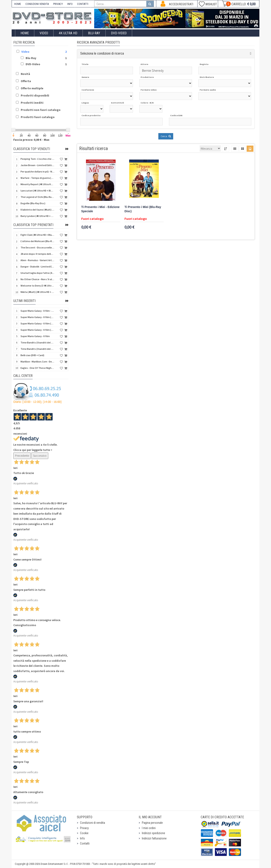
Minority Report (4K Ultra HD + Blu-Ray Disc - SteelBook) (37, 184)
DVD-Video (119, 33)
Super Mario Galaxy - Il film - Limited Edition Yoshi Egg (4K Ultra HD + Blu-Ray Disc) (37, 311)
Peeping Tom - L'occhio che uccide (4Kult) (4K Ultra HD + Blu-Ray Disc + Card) (37, 159)
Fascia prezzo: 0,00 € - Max (31, 140)
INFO (70, 4)
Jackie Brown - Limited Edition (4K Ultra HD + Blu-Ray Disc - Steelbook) (37, 165)
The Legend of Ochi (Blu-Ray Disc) (37, 197)
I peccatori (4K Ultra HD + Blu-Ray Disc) (37, 191)
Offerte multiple (32, 88)
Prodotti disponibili (35, 95)
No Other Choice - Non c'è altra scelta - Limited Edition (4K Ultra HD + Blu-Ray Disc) (37, 279)
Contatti (85, 843)
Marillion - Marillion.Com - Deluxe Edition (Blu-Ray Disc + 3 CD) (37, 362)
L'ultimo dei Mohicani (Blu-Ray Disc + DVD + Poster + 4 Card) (37, 241)
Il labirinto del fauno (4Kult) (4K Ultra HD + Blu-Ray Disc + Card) (37, 210)
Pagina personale (152, 823)
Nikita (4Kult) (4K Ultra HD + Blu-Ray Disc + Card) (37, 292)
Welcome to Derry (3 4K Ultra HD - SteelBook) (37, 286)
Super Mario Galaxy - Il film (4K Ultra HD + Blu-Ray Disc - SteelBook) (37, 317)
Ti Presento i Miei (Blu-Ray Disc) (143, 209)
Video (44, 33)
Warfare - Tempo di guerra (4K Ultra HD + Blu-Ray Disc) (37, 178)
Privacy (84, 828)
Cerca (166, 136)
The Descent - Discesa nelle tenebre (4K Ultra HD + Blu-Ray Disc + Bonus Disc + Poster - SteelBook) (37, 247)
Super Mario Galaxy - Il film (35, 336)
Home (25, 33)
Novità (25, 74)
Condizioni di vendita (93, 823)
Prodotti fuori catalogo (38, 117)
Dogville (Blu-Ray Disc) (33, 203)
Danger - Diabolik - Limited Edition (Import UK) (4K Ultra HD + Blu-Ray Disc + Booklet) (37, 267)
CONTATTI (83, 4)
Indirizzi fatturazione (154, 838)
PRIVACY (58, 4)
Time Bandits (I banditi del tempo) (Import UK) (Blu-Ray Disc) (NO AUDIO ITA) (37, 342)
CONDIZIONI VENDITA (37, 4)
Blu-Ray (94, 33)
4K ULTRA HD (68, 33)
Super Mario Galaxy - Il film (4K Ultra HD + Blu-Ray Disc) (37, 323)
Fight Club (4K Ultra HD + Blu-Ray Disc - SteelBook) (37, 235)
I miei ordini (149, 828)
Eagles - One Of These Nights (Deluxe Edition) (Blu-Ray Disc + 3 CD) (37, 368)
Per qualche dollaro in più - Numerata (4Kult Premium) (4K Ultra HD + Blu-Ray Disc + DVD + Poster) (37, 172)
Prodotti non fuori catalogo (41, 110)
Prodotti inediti (32, 103)
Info (82, 838)
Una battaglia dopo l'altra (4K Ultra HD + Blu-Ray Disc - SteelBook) (37, 273)
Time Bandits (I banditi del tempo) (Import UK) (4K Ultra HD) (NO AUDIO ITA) (37, 349)
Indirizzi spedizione (153, 833)
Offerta (26, 81)
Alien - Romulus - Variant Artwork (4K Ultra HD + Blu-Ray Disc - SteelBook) (37, 260)
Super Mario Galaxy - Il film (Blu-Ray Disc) (37, 330)
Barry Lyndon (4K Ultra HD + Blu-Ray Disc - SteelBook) (37, 216)
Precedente (22, 456)
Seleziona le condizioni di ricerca (102, 53)
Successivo (40, 456)
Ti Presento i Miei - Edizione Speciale (100, 209)
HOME (18, 4)
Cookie (84, 833)
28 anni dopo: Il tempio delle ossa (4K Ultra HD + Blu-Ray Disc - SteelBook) (37, 254)
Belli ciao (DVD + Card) (32, 355)
